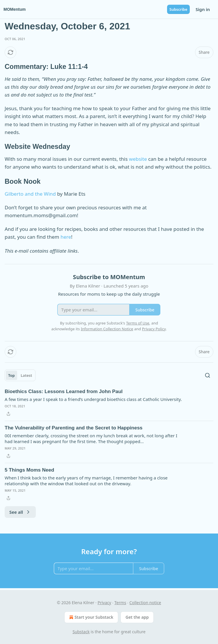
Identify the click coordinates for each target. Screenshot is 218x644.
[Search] (208, 375)
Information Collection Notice (107, 329)
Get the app (137, 617)
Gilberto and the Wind (30, 194)
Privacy (104, 603)
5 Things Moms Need (29, 470)
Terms (120, 603)
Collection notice (145, 603)
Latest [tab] (26, 375)
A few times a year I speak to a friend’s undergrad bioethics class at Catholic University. (93, 399)
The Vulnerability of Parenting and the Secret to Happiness (74, 428)
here (66, 237)
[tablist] (20, 375)
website (138, 159)
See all (20, 512)
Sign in (203, 9)
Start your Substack (91, 617)
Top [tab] (11, 375)
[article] (109, 403)
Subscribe (178, 9)
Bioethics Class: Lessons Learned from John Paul (64, 391)
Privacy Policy (154, 329)
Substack (81, 632)
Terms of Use (138, 323)
